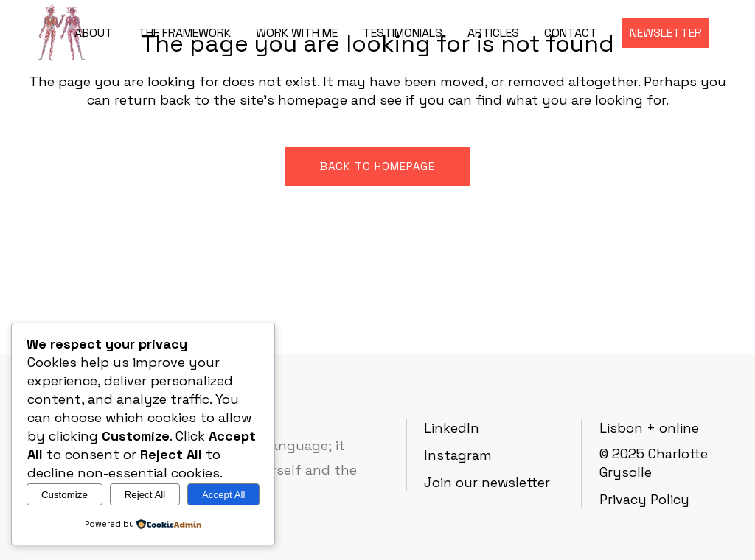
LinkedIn (452, 428)
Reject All (145, 495)
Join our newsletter (487, 482)
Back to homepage (377, 166)
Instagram (458, 455)
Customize (65, 495)
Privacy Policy (644, 499)
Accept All (224, 495)
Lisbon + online (649, 428)
